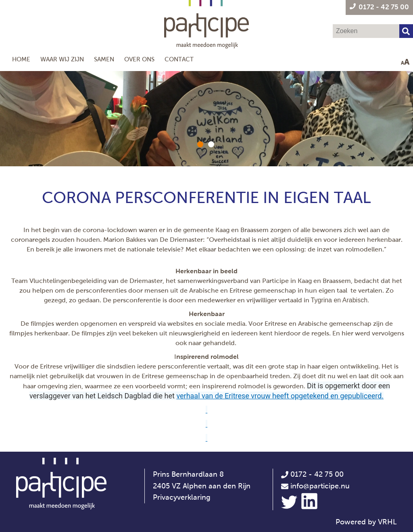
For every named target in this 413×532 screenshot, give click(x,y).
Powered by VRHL (366, 522)
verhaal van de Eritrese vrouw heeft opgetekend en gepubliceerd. (280, 396)
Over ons (139, 59)
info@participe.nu (320, 486)
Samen (104, 59)
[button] (200, 144)
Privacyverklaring (182, 497)
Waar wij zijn (62, 59)
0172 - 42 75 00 (312, 474)
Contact (179, 59)
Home (21, 59)
